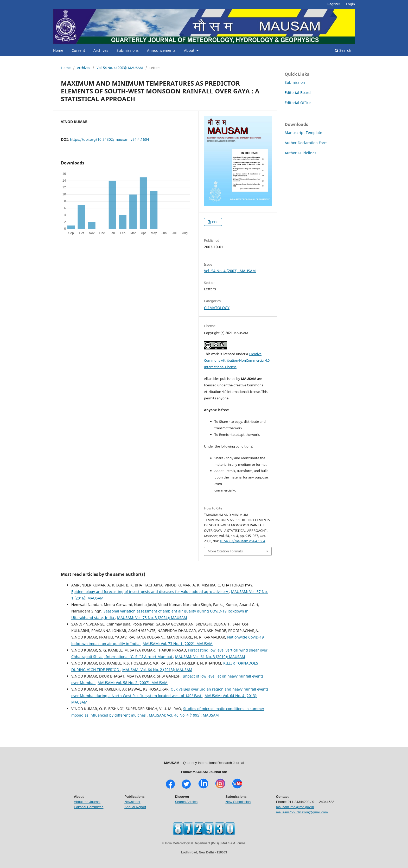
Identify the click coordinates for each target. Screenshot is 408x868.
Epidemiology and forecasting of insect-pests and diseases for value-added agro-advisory (150, 592)
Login (350, 4)
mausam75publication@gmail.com (302, 812)
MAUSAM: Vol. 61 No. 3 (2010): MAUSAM (210, 657)
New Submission (238, 802)
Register (334, 4)
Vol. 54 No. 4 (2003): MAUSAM (120, 68)
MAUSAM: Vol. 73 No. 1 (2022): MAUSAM (178, 644)
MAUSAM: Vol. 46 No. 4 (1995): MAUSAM (184, 715)
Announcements (161, 50)
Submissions (128, 50)
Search (343, 50)
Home (58, 50)
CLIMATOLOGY (217, 308)
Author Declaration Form (306, 143)
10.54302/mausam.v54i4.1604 (242, 541)
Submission (295, 82)
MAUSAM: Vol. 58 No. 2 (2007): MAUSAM (133, 683)
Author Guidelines (301, 153)
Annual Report (135, 807)
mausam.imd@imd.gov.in (295, 807)
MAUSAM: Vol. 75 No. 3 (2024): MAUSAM (152, 618)
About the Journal (87, 802)
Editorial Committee (89, 807)
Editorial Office (298, 103)
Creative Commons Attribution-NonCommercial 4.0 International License (237, 360)
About (190, 50)
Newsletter (132, 802)
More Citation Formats (225, 551)
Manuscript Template (303, 133)
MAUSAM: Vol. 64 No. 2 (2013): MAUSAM (157, 670)
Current (78, 50)
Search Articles (186, 802)
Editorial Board (298, 92)
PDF (215, 222)
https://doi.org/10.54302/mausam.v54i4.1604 (110, 139)
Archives (101, 50)
